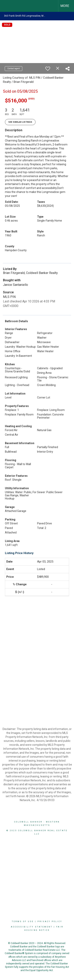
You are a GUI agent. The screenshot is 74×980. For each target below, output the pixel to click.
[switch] (48, 69)
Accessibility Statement (32, 927)
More (65, 6)
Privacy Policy (50, 921)
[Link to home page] (7, 6)
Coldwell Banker (28, 822)
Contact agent (14, 68)
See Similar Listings (20, 122)
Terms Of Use (23, 921)
